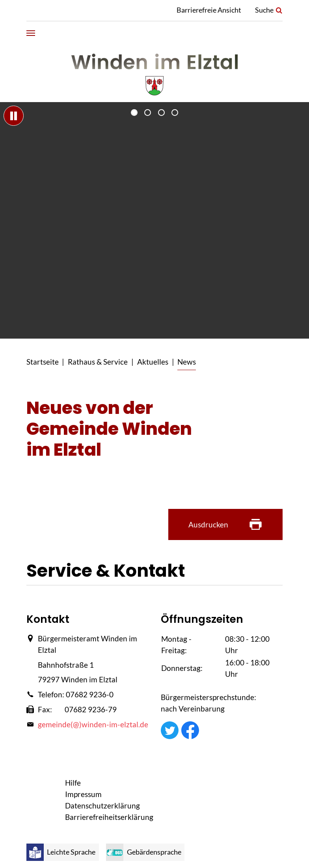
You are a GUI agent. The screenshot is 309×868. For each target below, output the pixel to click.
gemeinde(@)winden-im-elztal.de (93, 724)
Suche (269, 10)
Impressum (83, 794)
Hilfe (73, 783)
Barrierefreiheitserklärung (109, 817)
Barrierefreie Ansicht (209, 10)
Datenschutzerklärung (102, 806)
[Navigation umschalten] (31, 33)
